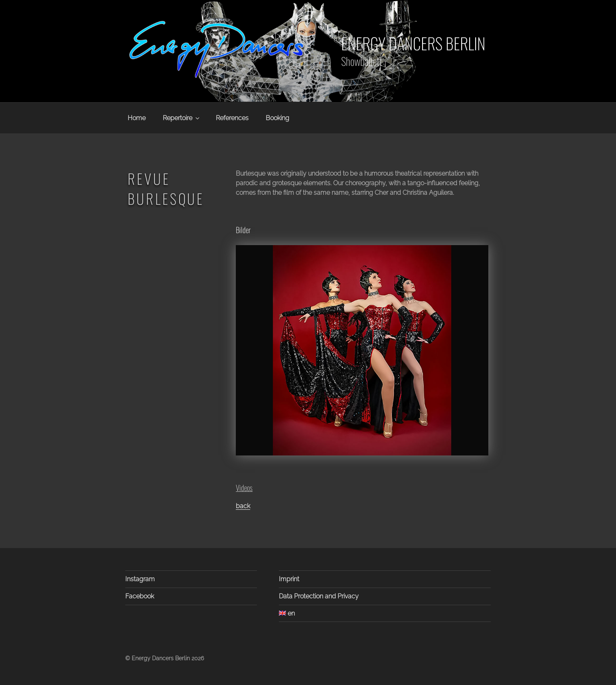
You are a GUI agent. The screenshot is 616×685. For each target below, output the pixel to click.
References (232, 118)
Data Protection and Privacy (319, 596)
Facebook (140, 596)
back (243, 506)
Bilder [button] (243, 230)
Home (137, 118)
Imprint (289, 579)
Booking (277, 118)
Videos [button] (244, 488)
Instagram (140, 579)
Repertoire (182, 118)
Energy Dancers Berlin (413, 43)
